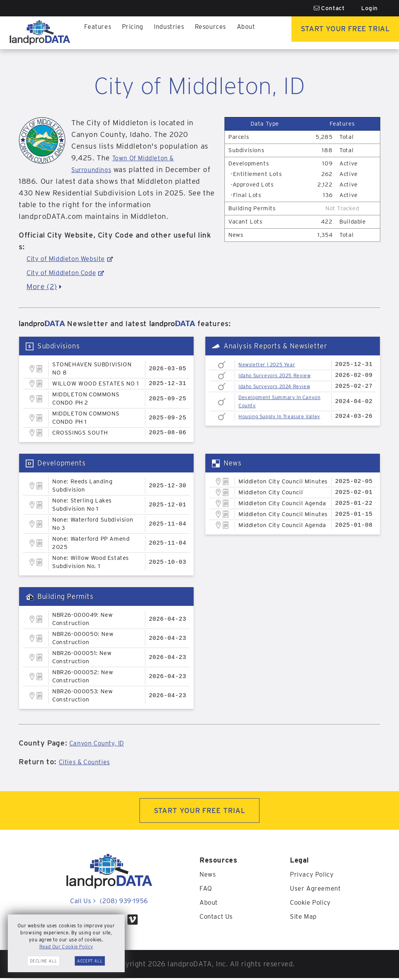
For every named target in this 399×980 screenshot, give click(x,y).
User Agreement (317, 890)
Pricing (130, 33)
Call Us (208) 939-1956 (109, 903)
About (237, 33)
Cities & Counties (89, 762)
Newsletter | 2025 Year (272, 364)
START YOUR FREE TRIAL (200, 811)
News (208, 876)
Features (97, 33)
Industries (164, 33)
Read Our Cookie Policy (66, 947)
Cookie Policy (313, 904)
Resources (204, 33)
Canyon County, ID (102, 743)
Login (370, 8)
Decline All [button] (44, 961)
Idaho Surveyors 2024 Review (281, 386)
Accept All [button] (90, 961)
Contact (329, 8)
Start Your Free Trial (341, 33)
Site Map (305, 918)
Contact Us (218, 918)
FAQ (206, 890)
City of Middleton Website (72, 258)
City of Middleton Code (67, 273)
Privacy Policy (314, 876)
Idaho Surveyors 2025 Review (281, 375)
